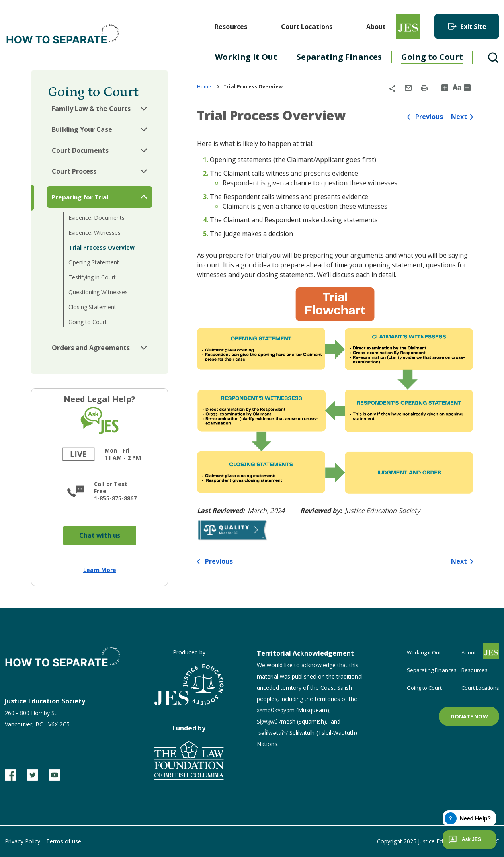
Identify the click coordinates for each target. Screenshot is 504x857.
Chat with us (100, 535)
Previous (429, 117)
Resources (231, 27)
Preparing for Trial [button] (80, 197)
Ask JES (464, 840)
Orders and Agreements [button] (91, 348)
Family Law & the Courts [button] (91, 109)
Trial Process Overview (101, 247)
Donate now (469, 716)
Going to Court (432, 57)
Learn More (100, 570)
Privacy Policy (23, 841)
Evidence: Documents (96, 218)
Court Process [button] (74, 171)
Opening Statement (94, 262)
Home (204, 87)
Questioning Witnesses (98, 292)
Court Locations (307, 27)
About (376, 27)
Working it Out (246, 57)
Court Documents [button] (80, 150)
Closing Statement (92, 307)
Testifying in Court (92, 277)
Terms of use (64, 841)
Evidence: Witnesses (94, 233)
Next (459, 117)
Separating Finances (339, 57)
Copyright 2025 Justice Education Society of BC (438, 841)
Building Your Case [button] (82, 129)
